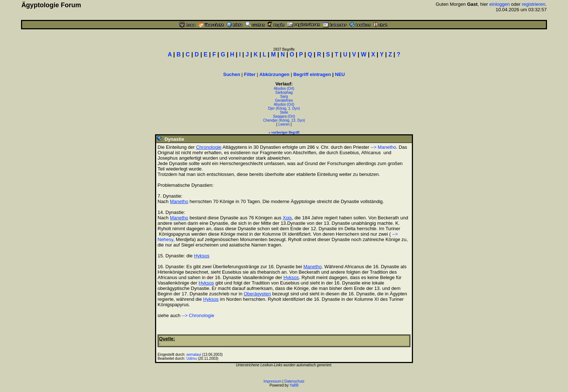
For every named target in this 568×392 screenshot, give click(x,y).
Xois (287, 218)
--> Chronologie (198, 315)
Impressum (272, 381)
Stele (284, 112)
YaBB (294, 385)
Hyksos (202, 256)
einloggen (500, 4)
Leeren (284, 124)
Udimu (192, 359)
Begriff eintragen (312, 74)
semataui (194, 355)
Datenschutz (295, 381)
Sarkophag (284, 92)
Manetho (179, 201)
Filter (250, 74)
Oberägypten (257, 294)
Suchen (232, 74)
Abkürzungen (274, 74)
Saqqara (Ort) (284, 116)
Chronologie (209, 147)
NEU (340, 74)
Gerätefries (284, 100)
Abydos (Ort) (284, 88)
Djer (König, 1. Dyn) (284, 108)
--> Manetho (383, 147)
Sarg (284, 96)
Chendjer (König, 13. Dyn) (284, 120)
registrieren (533, 4)
